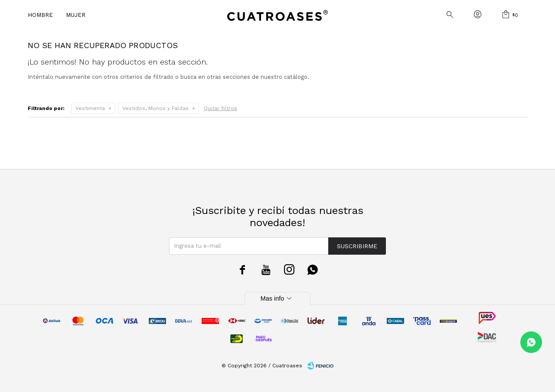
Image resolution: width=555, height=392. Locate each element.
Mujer (76, 15)
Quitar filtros (220, 108)
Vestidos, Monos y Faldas (155, 108)
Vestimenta (90, 108)
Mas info (277, 298)
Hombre (40, 15)
